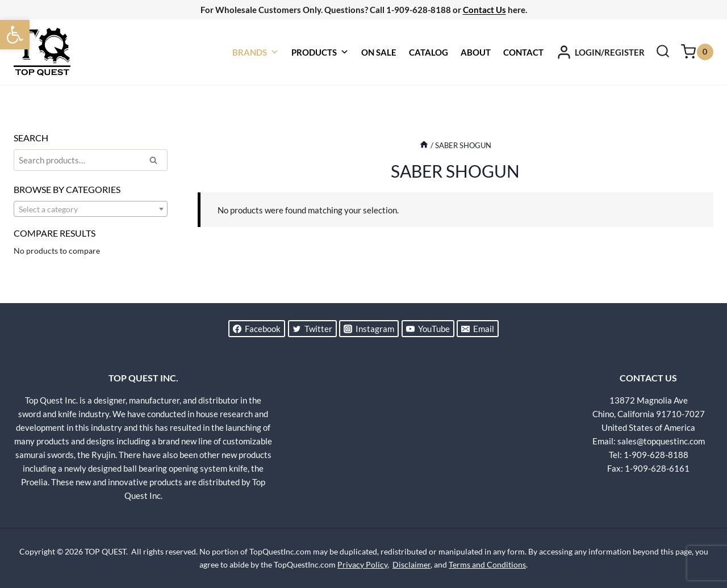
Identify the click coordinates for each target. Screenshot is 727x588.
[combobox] (91, 209)
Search (157, 162)
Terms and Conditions (487, 564)
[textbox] (91, 209)
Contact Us (484, 10)
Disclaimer (411, 564)
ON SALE (379, 52)
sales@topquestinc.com (661, 441)
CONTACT (523, 52)
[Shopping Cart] (697, 52)
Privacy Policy (362, 564)
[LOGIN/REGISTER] (600, 52)
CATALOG (429, 52)
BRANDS (256, 52)
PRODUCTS (320, 52)
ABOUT (476, 52)
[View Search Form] (663, 52)
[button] (15, 35)
